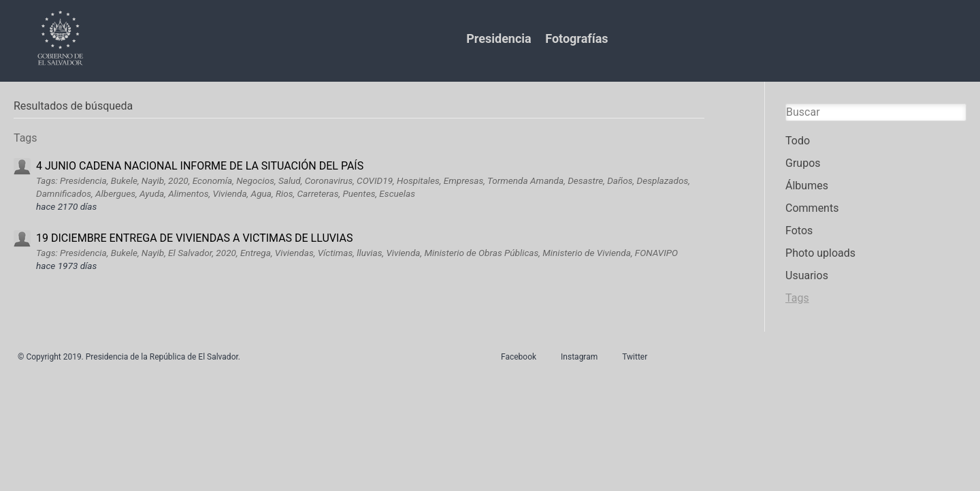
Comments (812, 208)
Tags (797, 298)
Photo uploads (820, 253)
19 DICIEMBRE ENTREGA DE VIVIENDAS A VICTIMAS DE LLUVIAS (194, 238)
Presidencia (499, 38)
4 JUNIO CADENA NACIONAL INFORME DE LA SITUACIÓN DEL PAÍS (200, 166)
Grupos (803, 163)
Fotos (799, 231)
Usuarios (807, 275)
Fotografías (576, 38)
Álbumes (807, 186)
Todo (798, 141)
